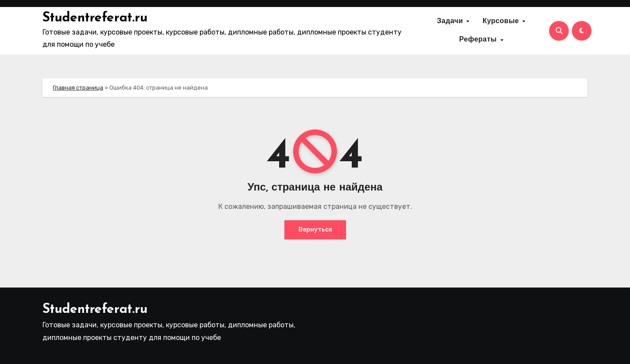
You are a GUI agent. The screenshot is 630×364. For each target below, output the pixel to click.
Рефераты (479, 40)
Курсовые (502, 21)
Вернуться (315, 230)
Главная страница (78, 88)
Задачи (451, 21)
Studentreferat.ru (95, 18)
